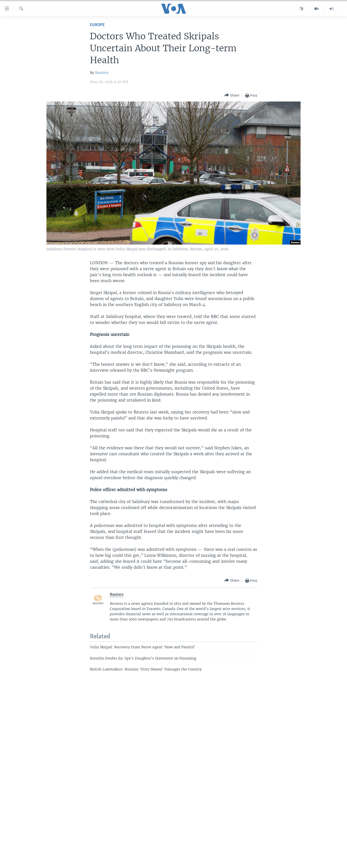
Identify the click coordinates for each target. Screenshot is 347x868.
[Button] (232, 95)
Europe (97, 25)
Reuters (102, 73)
